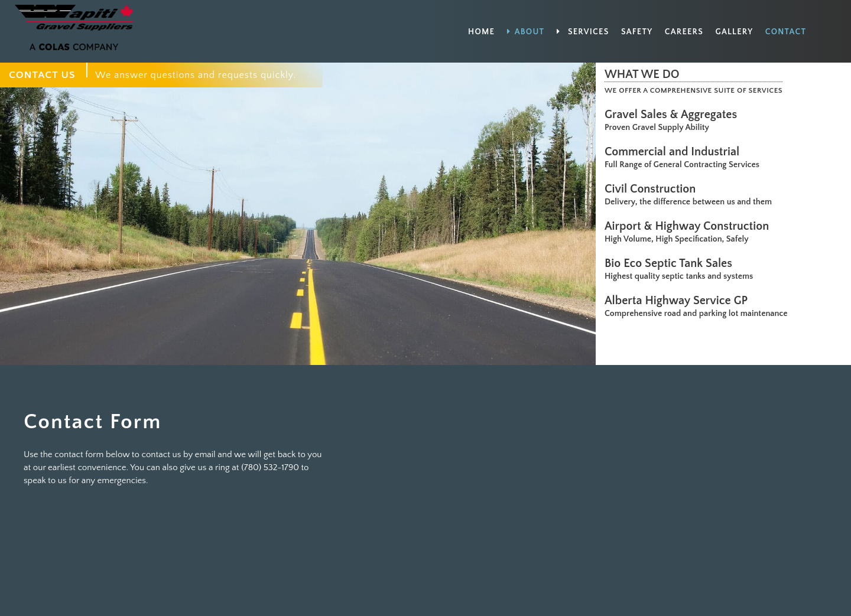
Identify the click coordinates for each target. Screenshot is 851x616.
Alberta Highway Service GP (679, 301)
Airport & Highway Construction (690, 226)
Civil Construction (653, 189)
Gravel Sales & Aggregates (674, 115)
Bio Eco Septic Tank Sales (671, 263)
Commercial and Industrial (675, 152)
